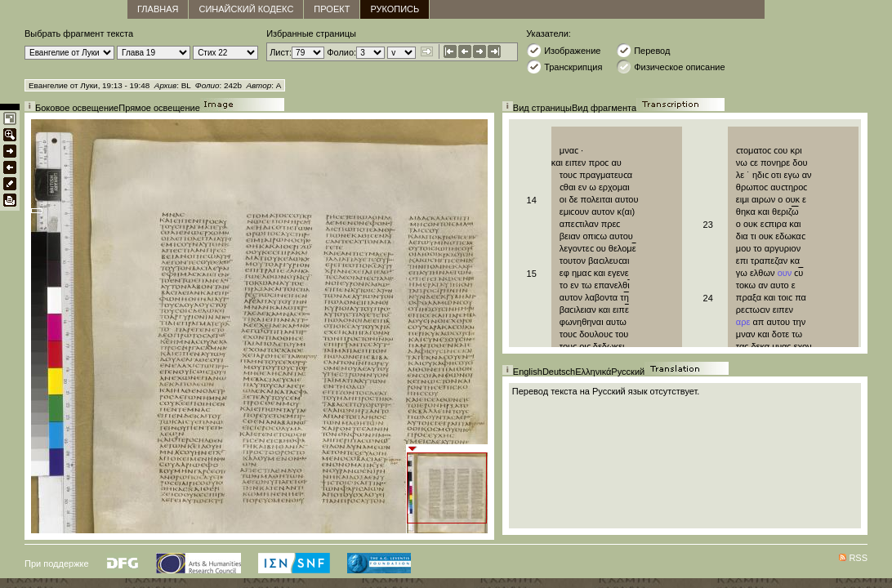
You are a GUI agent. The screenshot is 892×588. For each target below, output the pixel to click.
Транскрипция (564, 67)
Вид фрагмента (604, 108)
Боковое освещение (77, 108)
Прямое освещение (159, 108)
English (528, 372)
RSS (858, 558)
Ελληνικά (593, 372)
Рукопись (395, 9)
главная (158, 9)
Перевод (643, 50)
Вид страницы (542, 108)
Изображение (563, 50)
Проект (332, 9)
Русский (628, 372)
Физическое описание (670, 67)
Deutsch (559, 372)
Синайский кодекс (246, 9)
